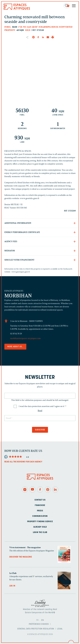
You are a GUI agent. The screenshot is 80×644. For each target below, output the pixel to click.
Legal (60, 629)
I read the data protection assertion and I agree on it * (43, 406)
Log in (12, 586)
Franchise (40, 505)
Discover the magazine (21, 557)
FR (37, 620)
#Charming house (48, 27)
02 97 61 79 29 (16, 334)
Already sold (40, 527)
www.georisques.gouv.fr (21, 272)
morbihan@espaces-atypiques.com (25, 338)
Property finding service (40, 522)
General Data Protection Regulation (36, 629)
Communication (40, 516)
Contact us (40, 500)
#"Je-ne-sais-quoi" (28, 27)
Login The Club (40, 532)
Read (40, 411)
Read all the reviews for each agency (23, 462)
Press (40, 511)
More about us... (15, 347)
